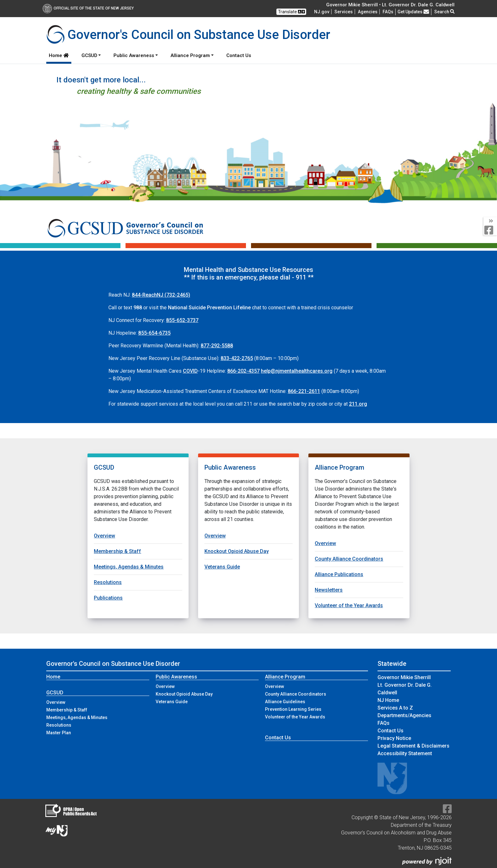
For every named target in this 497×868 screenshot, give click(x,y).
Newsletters (329, 590)
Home (59, 55)
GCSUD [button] (89, 55)
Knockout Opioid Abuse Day (237, 551)
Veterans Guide (222, 567)
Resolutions (108, 582)
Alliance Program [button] (190, 55)
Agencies (368, 12)
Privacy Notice (394, 738)
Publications (108, 598)
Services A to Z (395, 708)
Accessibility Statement (405, 753)
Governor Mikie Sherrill (404, 677)
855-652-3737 (182, 320)
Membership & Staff (117, 551)
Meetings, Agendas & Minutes (129, 567)
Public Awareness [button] (134, 55)
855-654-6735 (154, 333)
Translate (291, 12)
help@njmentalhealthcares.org (297, 371)
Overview (104, 536)
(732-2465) (161, 295)
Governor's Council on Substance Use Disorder (113, 664)
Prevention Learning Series (293, 709)
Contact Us (240, 55)
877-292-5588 (217, 346)
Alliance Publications (339, 574)
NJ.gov (322, 12)
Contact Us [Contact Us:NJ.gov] (390, 731)
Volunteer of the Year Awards (349, 605)
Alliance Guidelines (285, 702)
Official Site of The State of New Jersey (88, 8)
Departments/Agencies (404, 715)
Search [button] (444, 12)
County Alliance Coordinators (349, 559)
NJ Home (388, 700)
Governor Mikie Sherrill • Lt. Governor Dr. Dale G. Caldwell (390, 5)
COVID (190, 371)
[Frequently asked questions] (388, 12)
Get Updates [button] (413, 12)
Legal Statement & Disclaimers (413, 746)
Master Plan (59, 733)
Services (344, 12)
